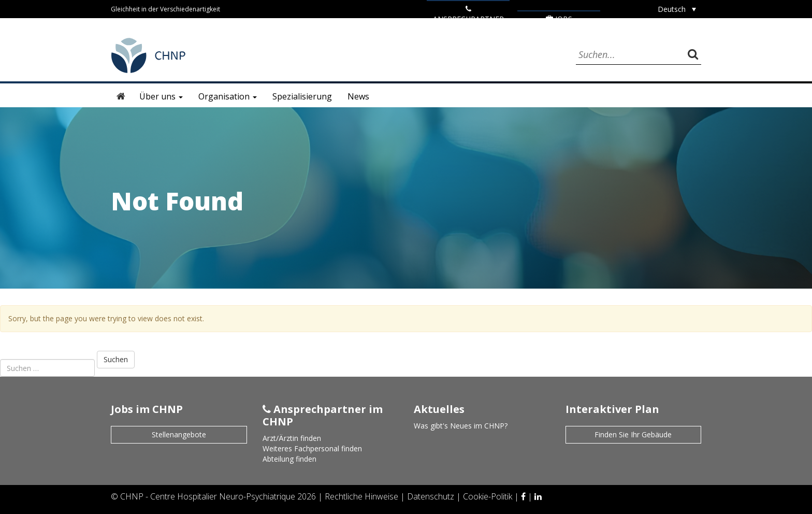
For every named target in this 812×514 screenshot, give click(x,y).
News (358, 96)
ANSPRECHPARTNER (468, 15)
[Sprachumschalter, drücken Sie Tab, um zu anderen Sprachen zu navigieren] (677, 9)
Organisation (228, 96)
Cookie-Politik (489, 496)
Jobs (559, 19)
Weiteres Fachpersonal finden (312, 448)
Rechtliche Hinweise (363, 496)
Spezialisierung (302, 96)
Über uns (161, 96)
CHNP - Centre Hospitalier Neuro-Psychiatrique (208, 496)
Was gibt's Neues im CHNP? (461, 426)
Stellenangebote (179, 434)
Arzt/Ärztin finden (292, 438)
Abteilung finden (289, 459)
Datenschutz (432, 496)
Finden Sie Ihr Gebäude (633, 434)
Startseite (121, 96)
